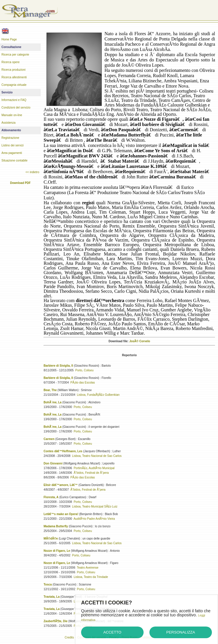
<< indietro (32, 172)
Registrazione (10, 138)
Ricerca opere (10, 62)
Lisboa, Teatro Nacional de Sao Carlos (97, 456)
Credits (69, 637)
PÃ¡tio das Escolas (83, 383)
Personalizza (181, 632)
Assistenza (8, 123)
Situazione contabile (15, 160)
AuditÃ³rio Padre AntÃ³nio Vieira (94, 519)
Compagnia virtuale (14, 85)
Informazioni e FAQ (14, 100)
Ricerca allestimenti (14, 77)
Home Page (9, 39)
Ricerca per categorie (15, 55)
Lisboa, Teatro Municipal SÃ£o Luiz (95, 506)
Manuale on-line (12, 115)
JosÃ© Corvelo (140, 341)
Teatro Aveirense (87, 568)
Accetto (112, 632)
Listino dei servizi (12, 145)
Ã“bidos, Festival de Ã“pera (91, 473)
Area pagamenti (12, 153)
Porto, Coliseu (84, 370)
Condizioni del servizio (16, 108)
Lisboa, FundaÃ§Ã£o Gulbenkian (98, 395)
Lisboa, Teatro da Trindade (91, 577)
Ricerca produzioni (14, 70)
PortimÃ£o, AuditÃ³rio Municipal (94, 468)
